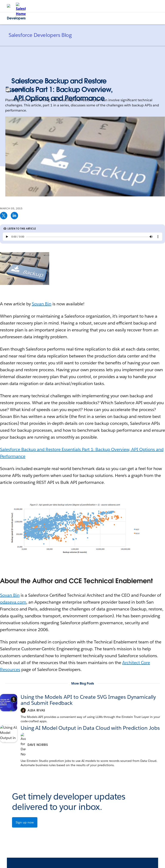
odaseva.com (13, 602)
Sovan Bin (42, 304)
